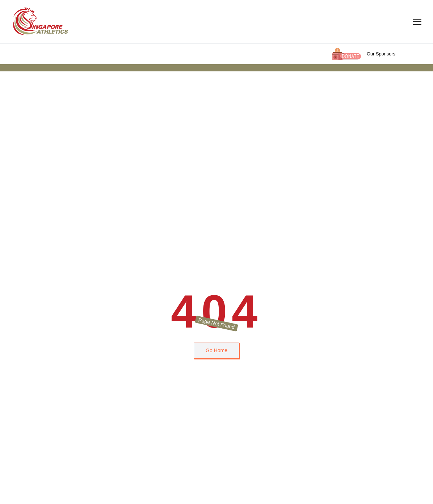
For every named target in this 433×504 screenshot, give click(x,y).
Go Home (216, 350)
